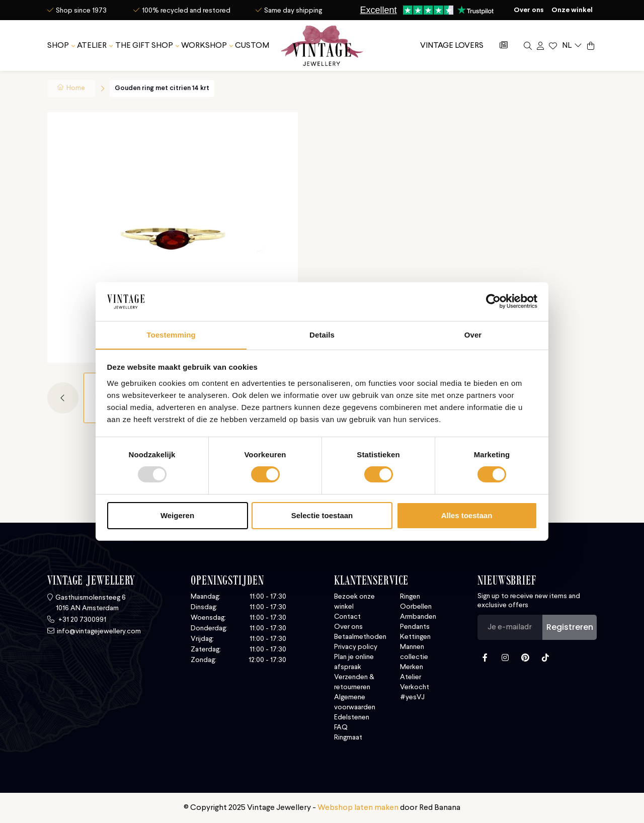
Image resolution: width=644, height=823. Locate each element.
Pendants (415, 627)
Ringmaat (348, 737)
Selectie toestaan (322, 515)
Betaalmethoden (360, 637)
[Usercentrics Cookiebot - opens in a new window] (493, 301)
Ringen (410, 597)
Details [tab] (322, 334)
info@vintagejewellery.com (99, 631)
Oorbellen (416, 607)
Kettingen (415, 637)
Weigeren (177, 515)
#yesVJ (412, 697)
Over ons (529, 10)
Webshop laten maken (358, 808)
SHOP (58, 45)
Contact (347, 617)
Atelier (92, 45)
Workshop (204, 45)
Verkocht (415, 687)
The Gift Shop (144, 45)
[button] (65, 398)
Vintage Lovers (452, 45)
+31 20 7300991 (82, 620)
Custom (252, 45)
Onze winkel (572, 10)
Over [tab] (473, 334)
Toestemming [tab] (171, 334)
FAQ (341, 727)
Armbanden (418, 617)
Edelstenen (352, 717)
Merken (412, 667)
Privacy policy (356, 647)
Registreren (570, 627)
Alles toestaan (467, 515)
